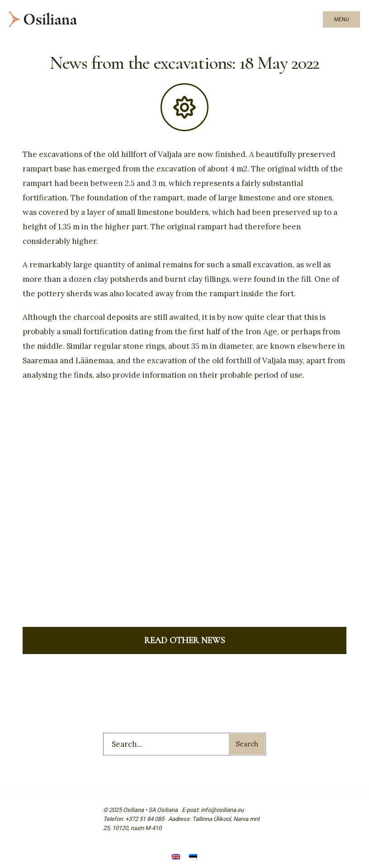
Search (247, 744)
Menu (342, 19)
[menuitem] (176, 858)
